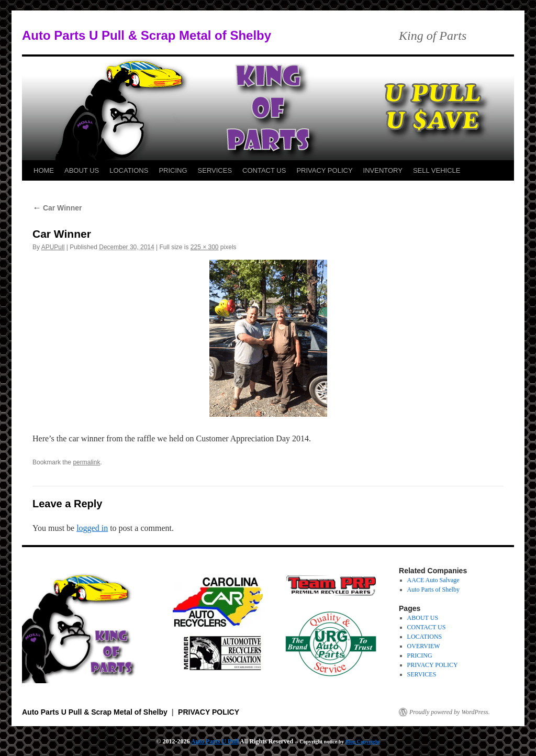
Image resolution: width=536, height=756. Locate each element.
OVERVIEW (424, 646)
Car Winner (57, 208)
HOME (44, 170)
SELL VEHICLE (437, 170)
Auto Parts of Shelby (433, 590)
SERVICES (215, 170)
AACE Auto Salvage (433, 580)
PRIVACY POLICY (324, 170)
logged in (92, 528)
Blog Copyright (363, 742)
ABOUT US (82, 170)
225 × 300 (205, 247)
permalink (86, 462)
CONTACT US (264, 170)
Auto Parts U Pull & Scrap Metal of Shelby (147, 35)
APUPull (53, 247)
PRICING (173, 170)
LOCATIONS (129, 170)
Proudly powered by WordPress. (450, 712)
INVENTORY (383, 170)
